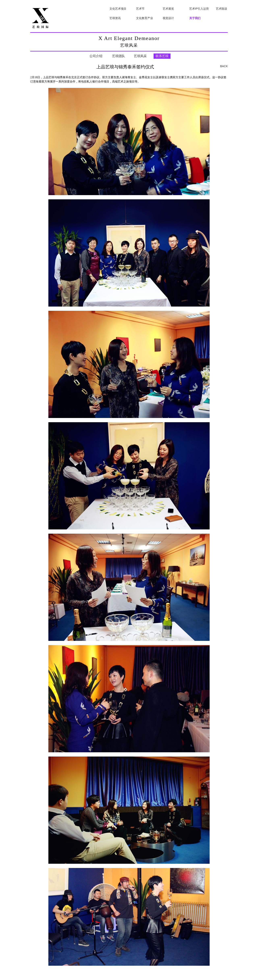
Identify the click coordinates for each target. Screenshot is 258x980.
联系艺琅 (162, 56)
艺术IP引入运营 (199, 9)
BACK (224, 66)
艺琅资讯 (115, 18)
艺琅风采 (140, 56)
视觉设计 (168, 18)
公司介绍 (96, 56)
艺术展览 (168, 9)
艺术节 (140, 9)
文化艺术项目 (118, 9)
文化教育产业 (145, 18)
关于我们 (195, 18)
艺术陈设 (222, 9)
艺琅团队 (119, 56)
